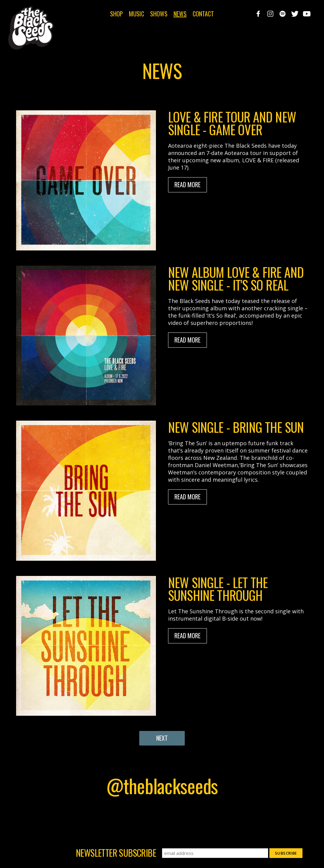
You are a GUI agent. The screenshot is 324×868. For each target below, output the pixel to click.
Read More (187, 184)
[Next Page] (162, 738)
